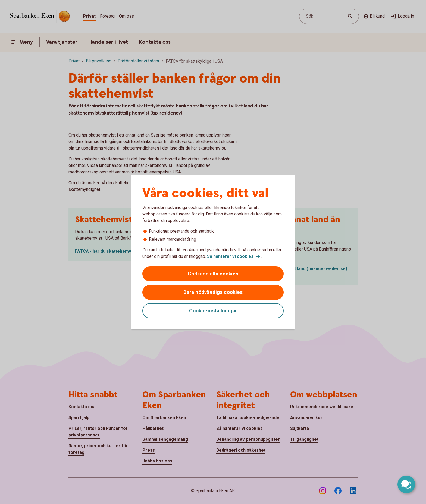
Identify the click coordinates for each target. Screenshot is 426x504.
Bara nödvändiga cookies (213, 292)
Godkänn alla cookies (213, 274)
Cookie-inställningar (213, 311)
